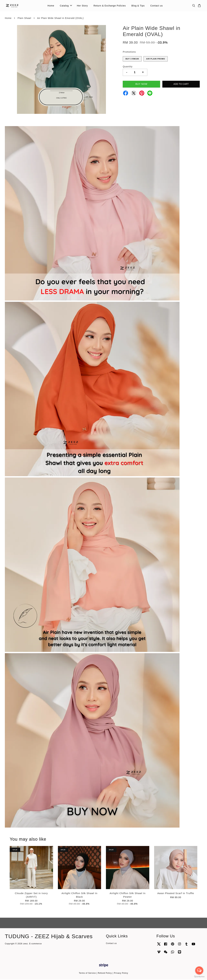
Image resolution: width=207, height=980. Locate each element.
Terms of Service (87, 974)
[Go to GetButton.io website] (199, 977)
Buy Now (142, 84)
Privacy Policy (121, 974)
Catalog (66, 6)
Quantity (128, 67)
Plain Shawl (24, 19)
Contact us (156, 6)
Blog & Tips (138, 6)
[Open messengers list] (199, 970)
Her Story (82, 6)
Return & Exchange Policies (110, 6)
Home (51, 6)
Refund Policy (105, 974)
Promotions (129, 52)
